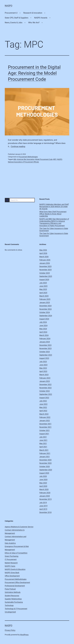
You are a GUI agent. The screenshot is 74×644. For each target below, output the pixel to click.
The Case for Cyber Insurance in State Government (54, 230)
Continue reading (18, 146)
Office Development (12, 576)
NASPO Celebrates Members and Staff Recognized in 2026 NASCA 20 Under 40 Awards (54, 207)
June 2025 (43, 286)
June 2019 (43, 506)
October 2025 (45, 273)
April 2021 (43, 447)
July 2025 (43, 283)
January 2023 (45, 381)
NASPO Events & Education (15, 569)
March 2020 (44, 489)
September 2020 (46, 470)
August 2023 (44, 358)
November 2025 (46, 270)
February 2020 (45, 493)
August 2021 (44, 434)
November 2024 (46, 309)
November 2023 (46, 348)
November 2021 (46, 427)
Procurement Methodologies (28, 157)
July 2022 (43, 401)
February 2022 (45, 417)
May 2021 (43, 443)
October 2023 (45, 352)
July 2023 (43, 362)
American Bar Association (26, 159)
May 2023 (43, 368)
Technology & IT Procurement (16, 609)
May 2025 (43, 289)
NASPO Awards (41, 18)
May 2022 (43, 407)
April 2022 (43, 411)
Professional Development (15, 586)
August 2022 (44, 398)
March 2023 (44, 375)
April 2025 (43, 293)
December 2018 (45, 512)
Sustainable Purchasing (14, 602)
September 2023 (46, 355)
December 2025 (45, 266)
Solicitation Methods (13, 592)
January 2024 (45, 342)
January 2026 (45, 263)
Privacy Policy (10, 630)
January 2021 (45, 457)
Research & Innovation (33, 13)
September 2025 (46, 276)
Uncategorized (10, 612)
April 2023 (43, 371)
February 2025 (45, 299)
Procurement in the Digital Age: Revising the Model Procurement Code (34, 73)
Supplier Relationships (13, 599)
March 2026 (44, 257)
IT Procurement (11, 559)
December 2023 (45, 345)
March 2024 (44, 335)
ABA (15, 159)
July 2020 (43, 476)
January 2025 (45, 302)
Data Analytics (10, 543)
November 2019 (46, 499)
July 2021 (43, 437)
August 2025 (44, 280)
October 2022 (45, 391)
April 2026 (43, 253)
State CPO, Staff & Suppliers (17, 18)
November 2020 (46, 463)
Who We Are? (34, 23)
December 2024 (45, 306)
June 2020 (43, 480)
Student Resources (12, 596)
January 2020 (45, 496)
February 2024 (45, 339)
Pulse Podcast (10, 589)
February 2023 (45, 378)
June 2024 (43, 326)
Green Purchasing (12, 556)
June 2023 (43, 365)
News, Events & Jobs (14, 23)
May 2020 (43, 483)
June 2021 (43, 440)
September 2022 (46, 394)
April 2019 (43, 509)
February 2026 (45, 260)
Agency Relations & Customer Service (19, 527)
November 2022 (46, 388)
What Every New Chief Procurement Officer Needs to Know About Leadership (53, 214)
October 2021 (45, 430)
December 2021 (45, 424)
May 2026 (43, 250)
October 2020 (45, 467)
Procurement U (11, 13)
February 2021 (45, 453)
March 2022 (44, 414)
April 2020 (43, 486)
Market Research (11, 563)
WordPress (24, 635)
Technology (9, 605)
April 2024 (43, 332)
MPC (55, 159)
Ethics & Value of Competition (16, 553)
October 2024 (45, 312)
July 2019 (43, 503)
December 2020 (45, 460)
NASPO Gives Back (12, 573)
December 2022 (45, 384)
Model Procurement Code (44, 159)
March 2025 (44, 296)
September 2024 (46, 316)
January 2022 (45, 421)
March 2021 (44, 450)
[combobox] (20, 200)
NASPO (9, 6)
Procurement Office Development (17, 582)
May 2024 (43, 329)
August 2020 (44, 473)
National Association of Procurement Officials (23, 162)
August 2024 (44, 319)
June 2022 (43, 404)
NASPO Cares (10, 566)
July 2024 (43, 322)
